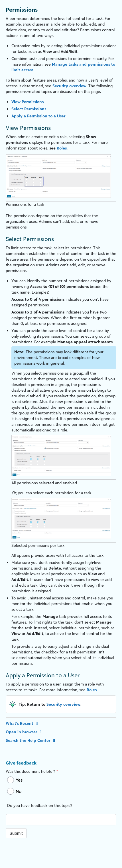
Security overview (69, 86)
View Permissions (28, 102)
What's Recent (23, 723)
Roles (62, 148)
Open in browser (25, 732)
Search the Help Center (31, 740)
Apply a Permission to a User (38, 116)
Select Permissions (29, 109)
